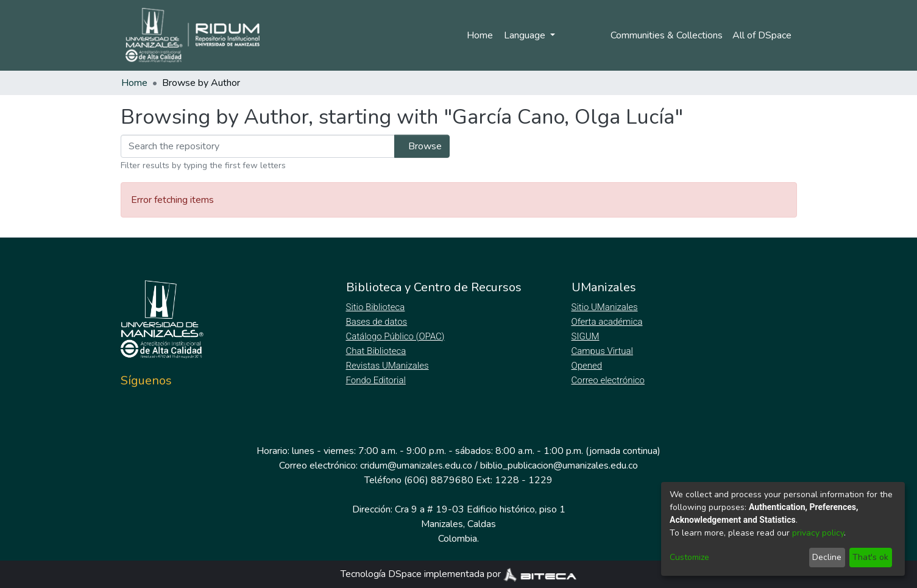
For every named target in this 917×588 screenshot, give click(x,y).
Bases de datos (378, 322)
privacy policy (818, 533)
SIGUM (586, 336)
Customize (689, 557)
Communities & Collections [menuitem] (665, 35)
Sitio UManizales (605, 307)
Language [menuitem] (523, 35)
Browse (418, 146)
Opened (589, 366)
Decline (827, 557)
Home (477, 35)
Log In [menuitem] (577, 35)
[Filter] (254, 146)
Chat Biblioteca (377, 351)
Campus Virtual (603, 351)
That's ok (870, 557)
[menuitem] (764, 35)
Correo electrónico (610, 380)
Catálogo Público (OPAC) (398, 336)
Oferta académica (608, 322)
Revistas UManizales (388, 366)
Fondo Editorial (377, 380)
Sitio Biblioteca (377, 307)
